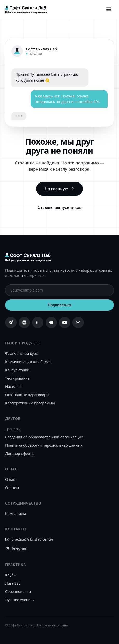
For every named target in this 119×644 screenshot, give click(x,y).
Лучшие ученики (20, 600)
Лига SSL (13, 583)
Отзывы (12, 488)
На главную (59, 189)
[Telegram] (11, 323)
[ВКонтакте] (24, 323)
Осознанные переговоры (27, 395)
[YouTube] (65, 323)
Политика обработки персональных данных (44, 445)
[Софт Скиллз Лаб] (26, 9)
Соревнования (18, 591)
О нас (10, 479)
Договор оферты (20, 454)
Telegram (16, 548)
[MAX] (51, 323)
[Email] (78, 323)
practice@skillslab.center (29, 539)
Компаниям (16, 513)
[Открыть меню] (109, 9)
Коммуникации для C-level (28, 362)
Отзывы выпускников (59, 207)
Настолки (13, 386)
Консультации (17, 370)
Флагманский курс (21, 353)
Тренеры (13, 429)
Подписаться (59, 305)
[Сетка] (38, 323)
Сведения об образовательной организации (44, 437)
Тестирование (17, 378)
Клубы (11, 575)
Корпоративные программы (30, 403)
